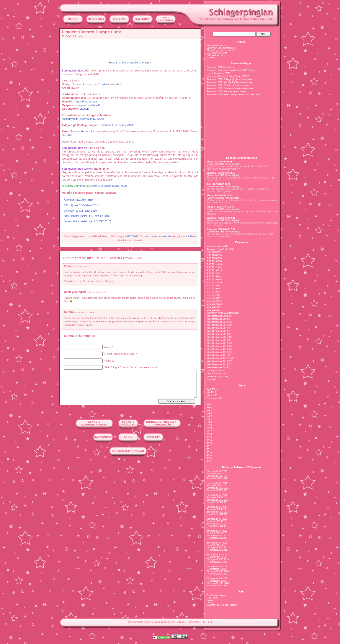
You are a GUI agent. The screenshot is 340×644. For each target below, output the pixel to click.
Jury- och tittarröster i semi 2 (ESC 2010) (87, 221)
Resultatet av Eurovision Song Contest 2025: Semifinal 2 (234, 95)
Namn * (109, 347)
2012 (209, 446)
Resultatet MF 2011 (216, 545)
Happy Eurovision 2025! (218, 73)
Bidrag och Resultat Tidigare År (242, 467)
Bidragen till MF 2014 (217, 507)
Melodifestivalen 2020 (217, 352)
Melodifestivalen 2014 (217, 334)
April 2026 (212, 389)
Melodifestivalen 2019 (217, 349)
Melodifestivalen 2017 (217, 343)
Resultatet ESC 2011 (217, 550)
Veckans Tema (214, 374)
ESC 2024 (212, 304)
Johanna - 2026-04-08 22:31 (221, 218)
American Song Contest (218, 249)
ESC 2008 (212, 255)
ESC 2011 (212, 264)
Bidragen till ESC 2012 (218, 536)
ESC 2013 (212, 270)
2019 (209, 425)
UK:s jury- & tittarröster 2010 (80, 211)
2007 (209, 462)
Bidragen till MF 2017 (217, 471)
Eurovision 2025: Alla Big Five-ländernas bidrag (230, 82)
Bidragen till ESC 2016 (218, 488)
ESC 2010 (133, 236)
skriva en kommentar (160, 236)
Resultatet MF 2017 (216, 474)
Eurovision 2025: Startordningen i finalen (226, 92)
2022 (209, 416)
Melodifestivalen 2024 (217, 46)
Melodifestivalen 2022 (217, 358)
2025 (209, 407)
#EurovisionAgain (215, 246)
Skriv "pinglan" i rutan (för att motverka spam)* (131, 367)
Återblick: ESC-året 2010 (78, 200)
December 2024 (215, 398)
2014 (209, 440)
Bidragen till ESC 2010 (218, 559)
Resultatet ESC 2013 (217, 526)
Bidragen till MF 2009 (217, 567)
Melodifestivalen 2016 (217, 340)
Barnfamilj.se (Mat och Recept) (222, 605)
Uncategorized (214, 371)
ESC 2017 (212, 283)
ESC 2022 (212, 298)
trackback (191, 236)
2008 (209, 458)
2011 (209, 449)
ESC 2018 (212, 286)
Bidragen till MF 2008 (217, 578)
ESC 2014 (212, 273)
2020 (209, 422)
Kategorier (242, 242)
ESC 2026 (212, 310)
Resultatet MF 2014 (216, 509)
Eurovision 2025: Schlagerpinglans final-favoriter (230, 79)
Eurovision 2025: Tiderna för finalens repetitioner (230, 88)
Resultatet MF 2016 (216, 486)
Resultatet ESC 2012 (217, 538)
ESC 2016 (212, 280)
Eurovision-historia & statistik (221, 313)
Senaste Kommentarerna (241, 158)
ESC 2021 (212, 295)
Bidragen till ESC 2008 (218, 583)
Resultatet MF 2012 (216, 533)
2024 (209, 410)
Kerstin (69, 312)
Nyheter (211, 58)
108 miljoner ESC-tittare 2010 (81, 205)
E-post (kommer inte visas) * (121, 354)
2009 (209, 455)
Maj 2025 (211, 392)
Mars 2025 (212, 395)
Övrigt (210, 380)
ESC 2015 (212, 277)
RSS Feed (212, 598)
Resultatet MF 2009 (216, 569)
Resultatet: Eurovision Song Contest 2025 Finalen (231, 70)
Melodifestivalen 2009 (217, 319)
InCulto (124, 186)
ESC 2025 (212, 307)
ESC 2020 (212, 292)
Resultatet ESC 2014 (217, 514)
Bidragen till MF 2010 (217, 555)
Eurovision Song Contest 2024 (221, 48)
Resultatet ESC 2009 (217, 574)
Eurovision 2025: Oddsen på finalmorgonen (228, 85)
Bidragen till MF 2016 (217, 483)
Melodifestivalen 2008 (217, 316)
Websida (109, 361)
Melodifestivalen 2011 (217, 325)
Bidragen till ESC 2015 (218, 500)
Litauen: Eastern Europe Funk (91, 32)
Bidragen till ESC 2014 (218, 512)
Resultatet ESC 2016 (217, 490)
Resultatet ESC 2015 (217, 502)
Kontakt (211, 600)
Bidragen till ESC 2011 (218, 547)
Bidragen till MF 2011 (217, 543)
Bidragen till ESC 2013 (218, 524)
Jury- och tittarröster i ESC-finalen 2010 (87, 216)
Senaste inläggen (242, 63)
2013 (209, 443)
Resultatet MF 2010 (216, 557)
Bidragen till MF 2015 (217, 495)
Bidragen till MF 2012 (217, 531)
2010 (209, 452)
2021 (209, 419)
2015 (209, 437)
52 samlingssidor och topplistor (222, 50)
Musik (83, 186)
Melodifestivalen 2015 (217, 337)
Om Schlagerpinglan (217, 595)
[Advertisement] (40, 92)
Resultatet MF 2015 (216, 497)
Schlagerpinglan (75, 292)
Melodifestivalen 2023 (217, 361)
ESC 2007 (212, 252)
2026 (209, 404)
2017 (209, 431)
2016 (209, 434)
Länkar (210, 603)
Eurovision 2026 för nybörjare (221, 67)
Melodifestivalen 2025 (217, 367)
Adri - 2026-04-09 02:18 (219, 184)
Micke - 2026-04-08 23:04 (219, 195)
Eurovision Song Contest (99, 186)
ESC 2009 (212, 258)
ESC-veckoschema (216, 55)
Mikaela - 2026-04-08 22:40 (220, 207)
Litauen (116, 186)
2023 (209, 413)
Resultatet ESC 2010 (217, 562)
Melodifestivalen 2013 (217, 331)
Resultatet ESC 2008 (217, 586)
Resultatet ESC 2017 (217, 478)
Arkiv (242, 386)
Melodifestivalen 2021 (217, 355)
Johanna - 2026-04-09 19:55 (221, 173)
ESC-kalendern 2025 (217, 53)
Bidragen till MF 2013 (217, 519)
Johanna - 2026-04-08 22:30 (221, 229)
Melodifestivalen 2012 (217, 328)
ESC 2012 (212, 267)
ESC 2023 (212, 301)
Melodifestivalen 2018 (217, 346)
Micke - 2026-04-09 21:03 (219, 162)
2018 (209, 428)
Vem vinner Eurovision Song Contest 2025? (228, 76)
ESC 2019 (212, 289)
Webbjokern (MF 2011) (218, 377)
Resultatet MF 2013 (216, 521)
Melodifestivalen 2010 (217, 322)
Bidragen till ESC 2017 (218, 476)
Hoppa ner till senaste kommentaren (130, 63)
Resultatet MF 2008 (216, 581)
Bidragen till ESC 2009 (218, 571)
